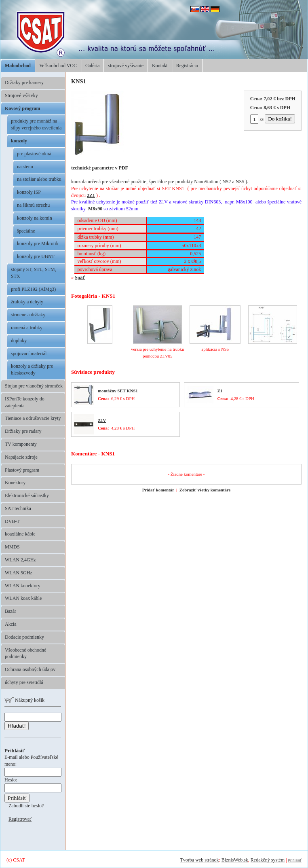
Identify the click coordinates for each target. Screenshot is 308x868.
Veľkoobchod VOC (58, 66)
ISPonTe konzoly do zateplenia (25, 402)
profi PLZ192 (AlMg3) (33, 289)
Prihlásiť (295, 860)
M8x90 (95, 209)
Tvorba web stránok (199, 860)
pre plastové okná (34, 154)
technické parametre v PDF (100, 168)
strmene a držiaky (28, 315)
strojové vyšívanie (126, 66)
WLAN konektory (23, 586)
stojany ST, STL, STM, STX (34, 273)
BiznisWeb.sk (235, 860)
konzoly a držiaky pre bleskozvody (32, 369)
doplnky (19, 341)
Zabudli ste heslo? (26, 806)
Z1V (102, 420)
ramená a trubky (27, 328)
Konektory (15, 483)
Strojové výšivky (21, 95)
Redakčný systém (268, 860)
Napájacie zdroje (21, 457)
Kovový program (22, 108)
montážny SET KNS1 (118, 391)
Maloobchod (18, 66)
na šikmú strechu (33, 205)
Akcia (11, 624)
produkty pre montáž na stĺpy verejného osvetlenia (36, 124)
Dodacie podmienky (24, 637)
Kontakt (160, 66)
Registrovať (20, 819)
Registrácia (187, 66)
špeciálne (26, 231)
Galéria (92, 66)
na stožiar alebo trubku (39, 179)
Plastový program (22, 470)
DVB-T (12, 521)
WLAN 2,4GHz (20, 560)
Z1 (220, 391)
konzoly (19, 141)
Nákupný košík (24, 700)
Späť (80, 277)
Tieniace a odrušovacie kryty (33, 418)
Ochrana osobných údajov (30, 669)
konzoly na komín (35, 218)
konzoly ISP (29, 192)
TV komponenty (21, 444)
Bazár (11, 611)
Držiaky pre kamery (24, 83)
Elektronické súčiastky (27, 495)
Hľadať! (17, 726)
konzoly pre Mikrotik (38, 243)
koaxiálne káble (20, 534)
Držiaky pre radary (23, 431)
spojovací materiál (29, 354)
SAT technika (18, 508)
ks (257, 119)
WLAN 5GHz (19, 573)
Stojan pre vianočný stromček (34, 386)
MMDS (12, 547)
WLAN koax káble (23, 598)
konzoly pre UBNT (36, 256)
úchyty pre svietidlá (24, 682)
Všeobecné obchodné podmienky (25, 653)
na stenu (25, 167)
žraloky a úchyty (27, 302)
